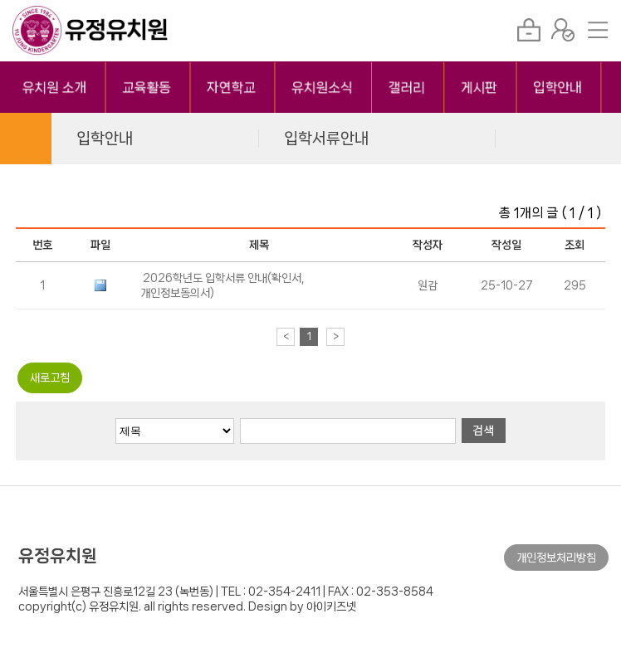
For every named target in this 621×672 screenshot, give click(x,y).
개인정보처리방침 (556, 558)
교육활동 (147, 87)
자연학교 (232, 87)
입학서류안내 (326, 139)
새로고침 (50, 377)
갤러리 (407, 87)
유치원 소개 (54, 87)
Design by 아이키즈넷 (302, 606)
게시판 (479, 87)
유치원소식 (322, 87)
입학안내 (558, 87)
